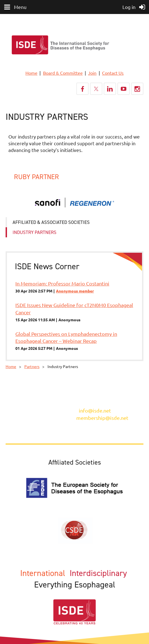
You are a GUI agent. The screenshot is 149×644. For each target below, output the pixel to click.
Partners (32, 366)
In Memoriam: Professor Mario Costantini (62, 283)
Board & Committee (63, 73)
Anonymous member (75, 291)
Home (31, 73)
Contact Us (113, 73)
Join (92, 73)
